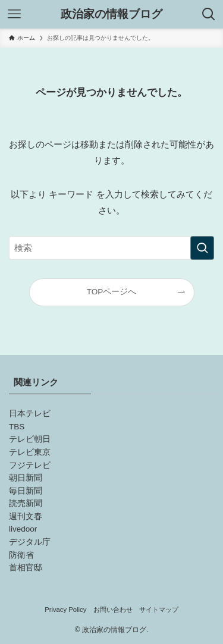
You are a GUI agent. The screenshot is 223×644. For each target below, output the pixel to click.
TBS (17, 427)
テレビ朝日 (30, 439)
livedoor (23, 529)
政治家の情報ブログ (111, 15)
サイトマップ (159, 610)
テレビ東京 (30, 452)
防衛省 (21, 555)
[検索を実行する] (202, 248)
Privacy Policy (65, 610)
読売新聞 (26, 503)
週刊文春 (26, 516)
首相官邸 (26, 568)
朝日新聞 (26, 478)
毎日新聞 (26, 491)
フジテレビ (30, 465)
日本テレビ (30, 414)
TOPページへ (112, 292)
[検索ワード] (111, 248)
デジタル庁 (30, 542)
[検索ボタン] (209, 14)
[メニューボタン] (14, 14)
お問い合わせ (113, 610)
